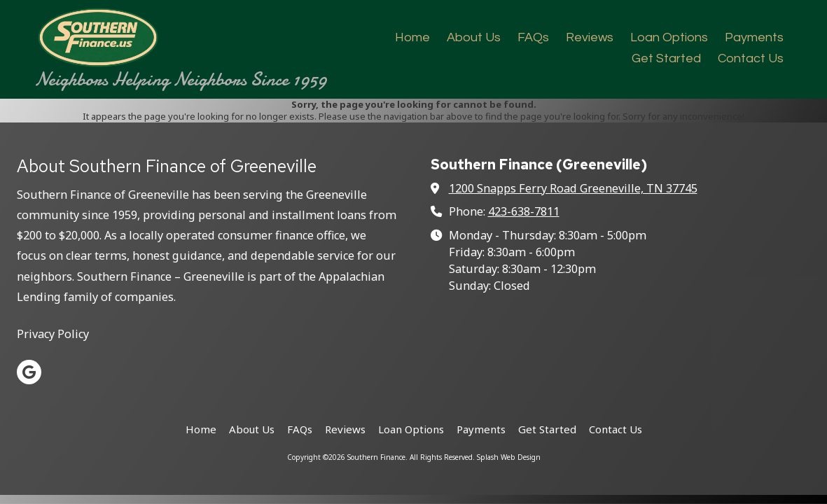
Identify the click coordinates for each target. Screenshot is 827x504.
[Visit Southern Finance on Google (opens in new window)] (29, 372)
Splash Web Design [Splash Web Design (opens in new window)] (509, 457)
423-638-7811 (524, 211)
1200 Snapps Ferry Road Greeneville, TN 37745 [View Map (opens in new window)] (573, 188)
